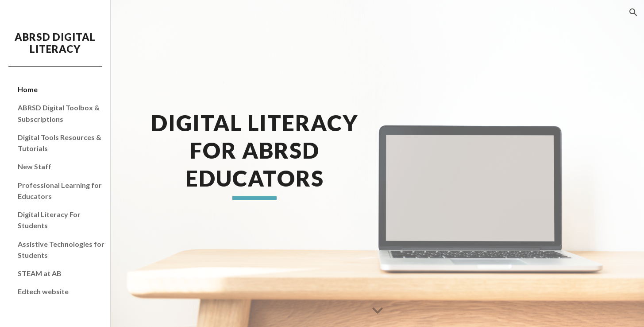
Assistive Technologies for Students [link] (61, 249)
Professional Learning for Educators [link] (60, 191)
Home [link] (28, 89)
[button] (633, 12)
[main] (255, 163)
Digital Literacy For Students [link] (49, 220)
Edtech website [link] (43, 291)
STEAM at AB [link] (40, 273)
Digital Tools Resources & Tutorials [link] (60, 143)
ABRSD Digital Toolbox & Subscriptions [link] (59, 113)
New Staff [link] (35, 166)
